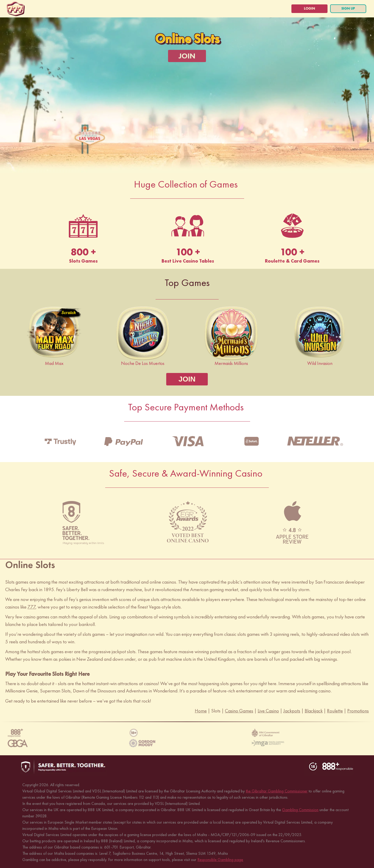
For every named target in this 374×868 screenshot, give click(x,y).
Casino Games (239, 710)
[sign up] (345, 9)
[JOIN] (187, 56)
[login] (301, 9)
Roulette (335, 710)
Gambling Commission (300, 809)
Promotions (358, 710)
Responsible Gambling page (220, 859)
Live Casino (268, 710)
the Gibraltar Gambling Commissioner (277, 790)
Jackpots (292, 710)
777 (31, 606)
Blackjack (314, 710)
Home (201, 710)
